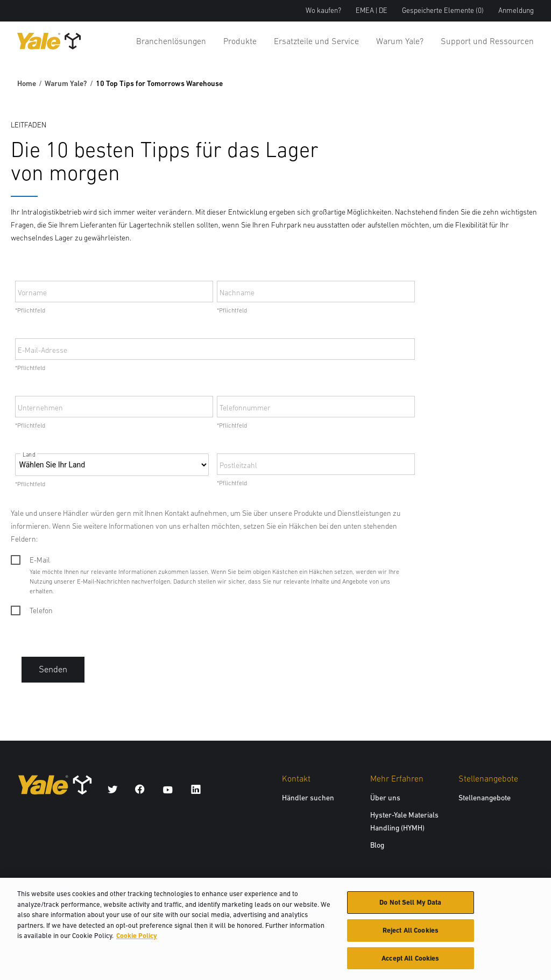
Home (27, 83)
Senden (53, 669)
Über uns (385, 798)
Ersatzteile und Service (316, 41)
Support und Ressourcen (487, 41)
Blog (377, 845)
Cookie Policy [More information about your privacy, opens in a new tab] (137, 939)
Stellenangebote (485, 798)
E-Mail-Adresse (43, 350)
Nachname (237, 293)
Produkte (240, 41)
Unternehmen (40, 408)
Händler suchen (308, 798)
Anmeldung (516, 10)
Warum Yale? (400, 41)
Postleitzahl (238, 465)
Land (29, 455)
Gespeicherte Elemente (443, 10)
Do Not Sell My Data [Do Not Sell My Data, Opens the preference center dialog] (410, 906)
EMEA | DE (372, 10)
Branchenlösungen (171, 41)
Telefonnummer (245, 408)
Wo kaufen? (323, 10)
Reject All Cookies (411, 933)
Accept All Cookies (410, 961)
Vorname (32, 293)
